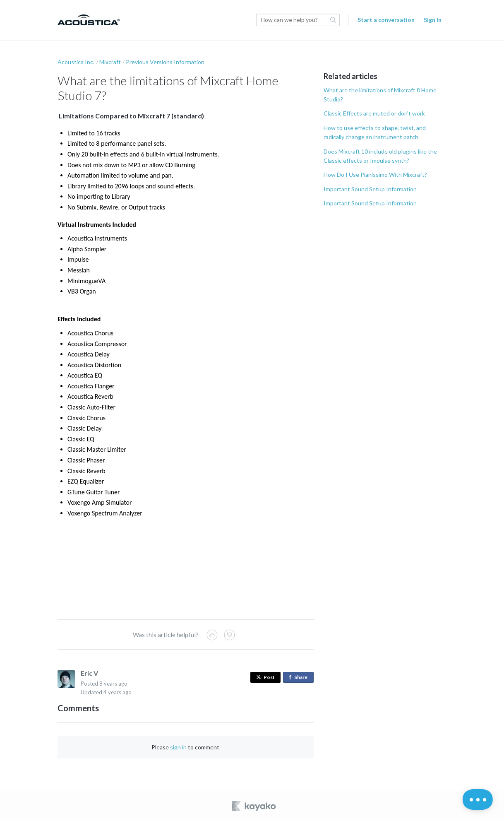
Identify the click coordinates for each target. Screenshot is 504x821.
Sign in (433, 20)
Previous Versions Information (165, 62)
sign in (178, 747)
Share (300, 678)
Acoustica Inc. (76, 62)
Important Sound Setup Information (370, 189)
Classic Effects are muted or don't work (374, 113)
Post (265, 677)
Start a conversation (386, 20)
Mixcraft (110, 62)
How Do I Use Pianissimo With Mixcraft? (375, 175)
